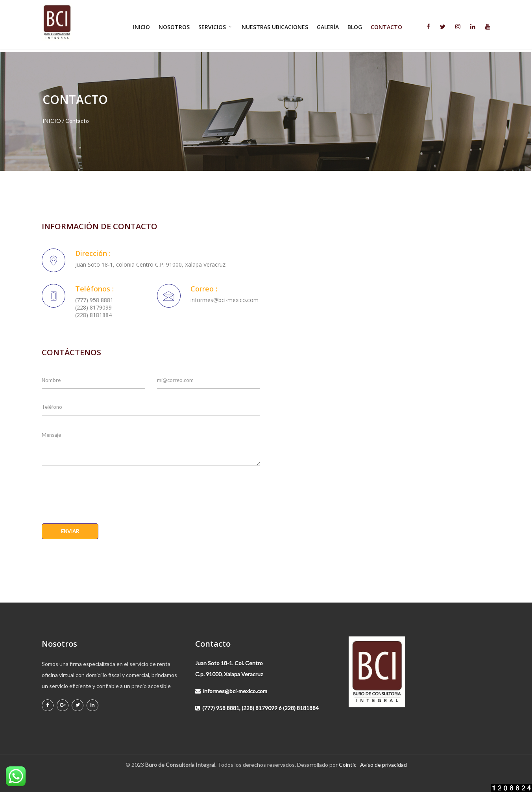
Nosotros (174, 27)
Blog (355, 27)
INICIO (52, 121)
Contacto (386, 27)
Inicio (141, 27)
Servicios (216, 27)
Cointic (348, 765)
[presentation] (102, 491)
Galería (328, 27)
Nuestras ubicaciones (275, 27)
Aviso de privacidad (383, 765)
